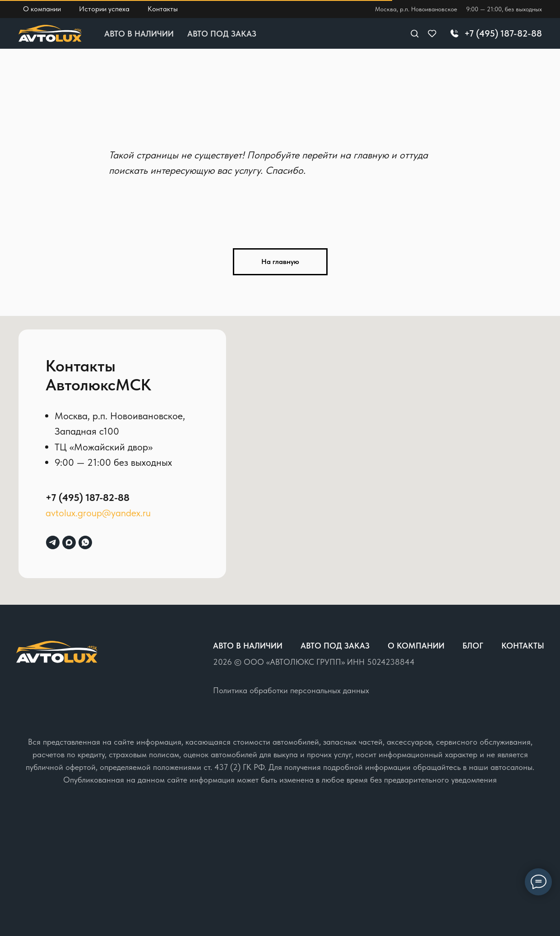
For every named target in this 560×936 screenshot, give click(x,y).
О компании (416, 646)
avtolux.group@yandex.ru (98, 513)
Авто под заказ (222, 34)
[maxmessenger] (69, 542)
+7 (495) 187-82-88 (88, 497)
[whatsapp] (85, 542)
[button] (414, 33)
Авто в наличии (139, 34)
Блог (473, 646)
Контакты (523, 646)
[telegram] (53, 542)
